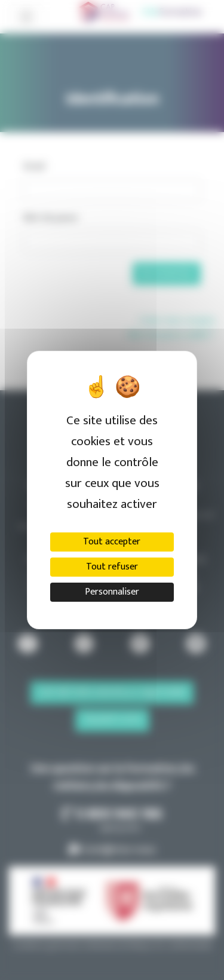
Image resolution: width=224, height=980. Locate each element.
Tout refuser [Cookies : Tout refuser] (112, 567)
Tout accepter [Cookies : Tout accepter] (112, 542)
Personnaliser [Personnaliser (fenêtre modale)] (112, 592)
